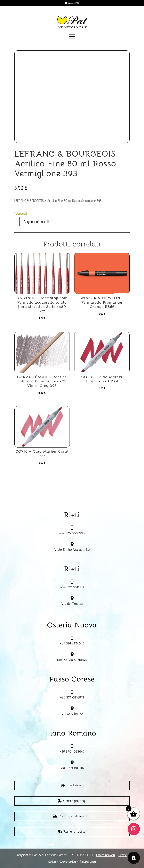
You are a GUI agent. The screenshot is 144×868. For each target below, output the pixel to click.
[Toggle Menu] (72, 36)
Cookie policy (68, 861)
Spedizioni (74, 785)
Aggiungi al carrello (37, 222)
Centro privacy (74, 801)
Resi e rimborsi (74, 832)
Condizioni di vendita (74, 816)
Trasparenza (88, 861)
